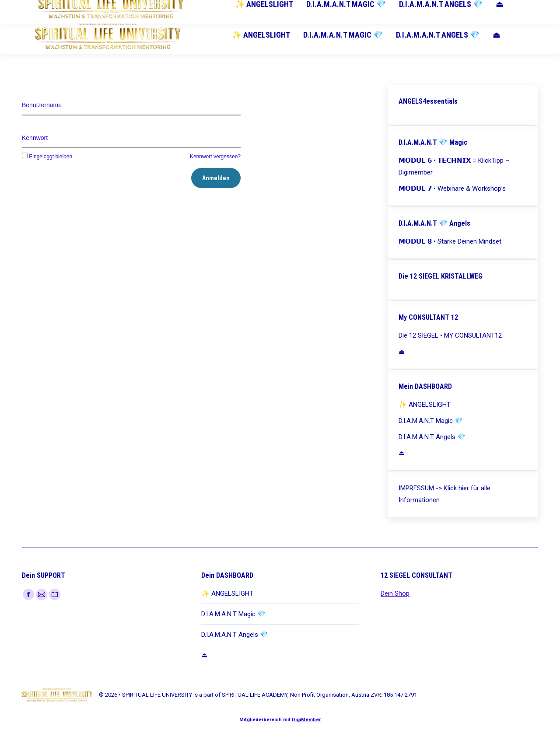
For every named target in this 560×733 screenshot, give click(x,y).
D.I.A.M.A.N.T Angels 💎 (235, 635)
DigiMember (306, 720)
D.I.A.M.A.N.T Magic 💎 (233, 614)
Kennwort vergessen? (215, 157)
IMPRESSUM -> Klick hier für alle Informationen (444, 494)
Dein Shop (395, 593)
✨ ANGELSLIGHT (227, 593)
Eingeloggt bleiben (47, 157)
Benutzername (42, 105)
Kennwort (35, 138)
